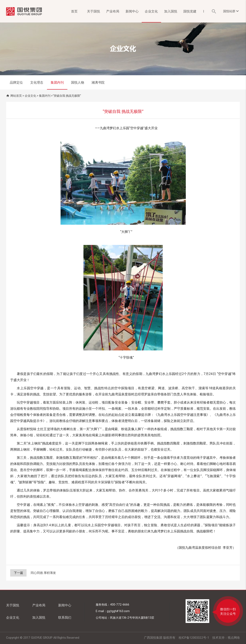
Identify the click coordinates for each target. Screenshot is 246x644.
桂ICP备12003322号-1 (194, 638)
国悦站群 (232, 11)
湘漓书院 (98, 82)
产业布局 (113, 11)
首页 (74, 11)
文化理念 (37, 82)
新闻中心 (132, 11)
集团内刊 (57, 82)
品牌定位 (16, 82)
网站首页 (16, 96)
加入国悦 (171, 11)
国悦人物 (78, 82)
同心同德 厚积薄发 (43, 573)
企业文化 (151, 11)
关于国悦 (94, 11)
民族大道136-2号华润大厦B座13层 (132, 618)
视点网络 (234, 638)
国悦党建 (190, 11)
